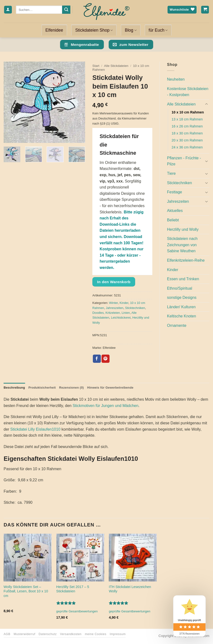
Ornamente (177, 325)
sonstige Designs (182, 297)
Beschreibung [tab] (14, 388)
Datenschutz (48, 634)
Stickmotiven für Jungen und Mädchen (105, 406)
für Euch (158, 30)
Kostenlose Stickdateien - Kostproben (188, 92)
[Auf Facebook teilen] (97, 359)
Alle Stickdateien (116, 66)
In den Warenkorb (114, 282)
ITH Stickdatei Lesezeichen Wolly (130, 589)
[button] (10, 137)
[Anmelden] (8, 10)
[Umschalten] (206, 104)
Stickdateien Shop (94, 30)
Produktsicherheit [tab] (42, 388)
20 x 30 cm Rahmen (187, 140)
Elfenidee (54, 30)
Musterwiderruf (24, 634)
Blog (131, 30)
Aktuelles (175, 211)
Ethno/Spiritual (180, 288)
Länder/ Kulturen (181, 307)
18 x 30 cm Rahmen (187, 133)
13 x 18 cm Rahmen (187, 119)
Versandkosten (71, 634)
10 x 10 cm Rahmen (188, 112)
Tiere (171, 173)
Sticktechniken (135, 308)
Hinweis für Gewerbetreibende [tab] (110, 388)
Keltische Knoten (182, 316)
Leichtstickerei (121, 318)
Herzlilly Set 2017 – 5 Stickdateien (73, 589)
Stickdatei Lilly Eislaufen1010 (35, 429)
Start (96, 66)
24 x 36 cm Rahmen (187, 147)
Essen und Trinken (183, 279)
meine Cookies (96, 634)
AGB (7, 634)
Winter (113, 303)
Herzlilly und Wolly (183, 229)
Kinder (124, 303)
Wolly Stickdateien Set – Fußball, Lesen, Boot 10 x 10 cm (26, 591)
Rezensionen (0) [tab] (72, 388)
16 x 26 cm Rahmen (187, 126)
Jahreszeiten (115, 308)
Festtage (175, 192)
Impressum (118, 634)
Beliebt (173, 220)
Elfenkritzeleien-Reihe (186, 260)
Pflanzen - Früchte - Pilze (184, 161)
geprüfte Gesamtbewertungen (77, 611)
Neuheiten (176, 79)
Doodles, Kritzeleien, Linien (111, 313)
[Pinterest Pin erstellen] (106, 359)
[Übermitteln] (66, 10)
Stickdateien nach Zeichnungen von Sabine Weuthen (182, 245)
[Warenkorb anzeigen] (205, 10)
